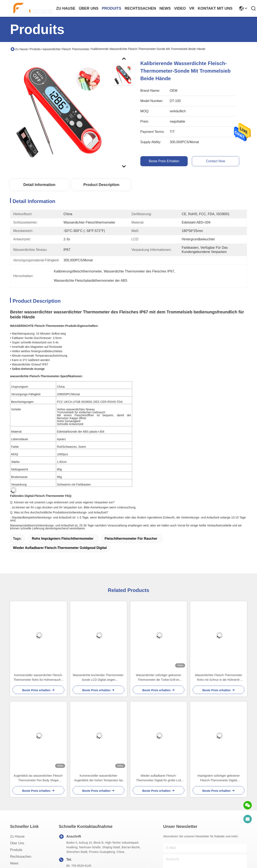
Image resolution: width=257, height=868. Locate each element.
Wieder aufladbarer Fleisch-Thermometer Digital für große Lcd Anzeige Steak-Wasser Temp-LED (159, 778)
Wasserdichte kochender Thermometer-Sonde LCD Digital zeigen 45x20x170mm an (98, 678)
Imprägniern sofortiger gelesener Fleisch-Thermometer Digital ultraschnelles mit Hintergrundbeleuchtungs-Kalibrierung (219, 778)
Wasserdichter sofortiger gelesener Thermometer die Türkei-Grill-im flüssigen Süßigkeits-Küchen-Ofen (159, 678)
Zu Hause (66, 8)
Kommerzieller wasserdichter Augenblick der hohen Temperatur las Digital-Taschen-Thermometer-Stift (98, 778)
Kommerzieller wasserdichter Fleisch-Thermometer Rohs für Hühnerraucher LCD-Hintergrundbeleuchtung (38, 678)
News (14, 863)
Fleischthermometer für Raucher (131, 539)
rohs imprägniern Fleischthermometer (63, 539)
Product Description (101, 185)
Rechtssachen (21, 857)
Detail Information (39, 185)
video (180, 8)
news (165, 8)
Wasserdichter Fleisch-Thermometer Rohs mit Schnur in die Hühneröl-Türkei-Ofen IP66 (219, 678)
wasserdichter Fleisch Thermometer (66, 49)
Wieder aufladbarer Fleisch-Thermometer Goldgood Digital (60, 548)
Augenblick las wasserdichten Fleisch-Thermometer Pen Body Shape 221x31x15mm (38, 778)
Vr (192, 8)
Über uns (89, 8)
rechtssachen (140, 8)
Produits (35, 49)
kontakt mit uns (215, 8)
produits (112, 8)
